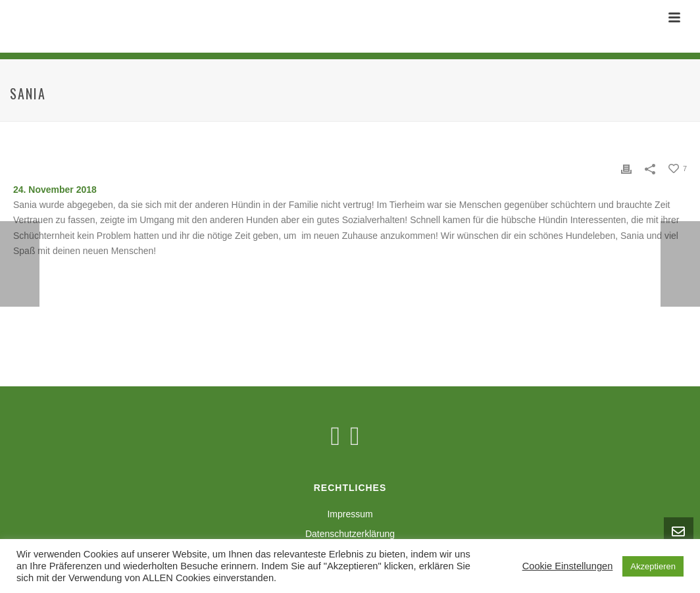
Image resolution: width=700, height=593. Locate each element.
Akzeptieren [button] (653, 566)
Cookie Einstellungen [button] (568, 566)
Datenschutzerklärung (350, 534)
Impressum (350, 514)
